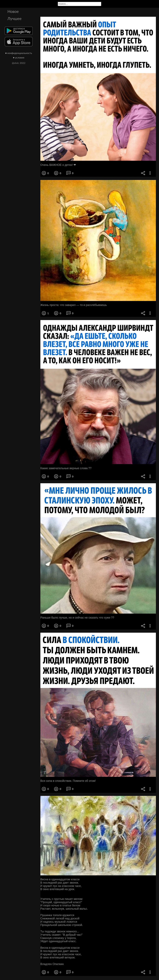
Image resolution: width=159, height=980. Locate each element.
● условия (19, 57)
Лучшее (15, 18)
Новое (13, 11)
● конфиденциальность (19, 53)
